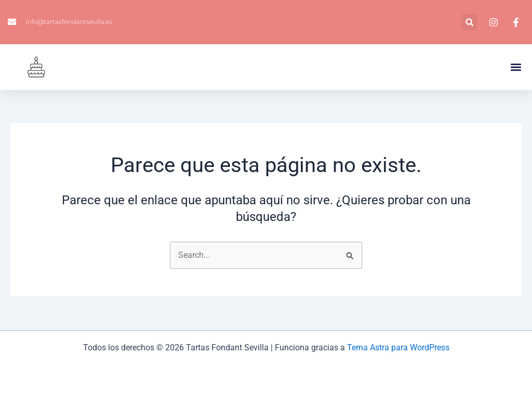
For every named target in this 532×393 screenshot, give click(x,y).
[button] (469, 22)
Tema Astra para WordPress (398, 348)
